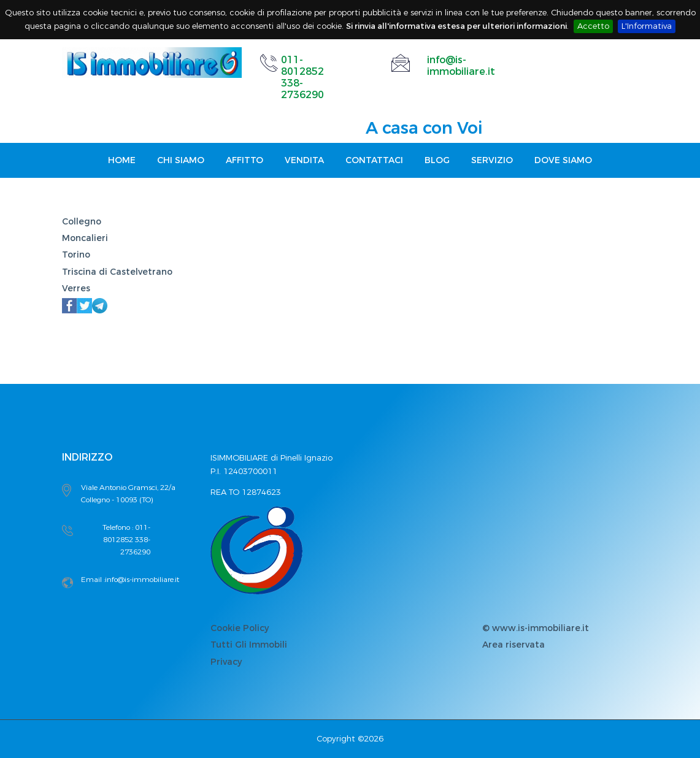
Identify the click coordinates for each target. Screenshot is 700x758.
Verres (76, 289)
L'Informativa (647, 26)
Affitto (244, 160)
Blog (437, 160)
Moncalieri (85, 238)
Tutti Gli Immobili (249, 645)
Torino (76, 255)
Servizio (492, 160)
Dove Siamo (563, 160)
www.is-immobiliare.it (540, 628)
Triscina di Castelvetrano (117, 272)
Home (122, 160)
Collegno (82, 222)
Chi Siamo (181, 160)
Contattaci (374, 160)
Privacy (226, 662)
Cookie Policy (240, 628)
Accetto (593, 26)
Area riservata (513, 645)
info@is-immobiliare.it (461, 66)
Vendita (304, 160)
